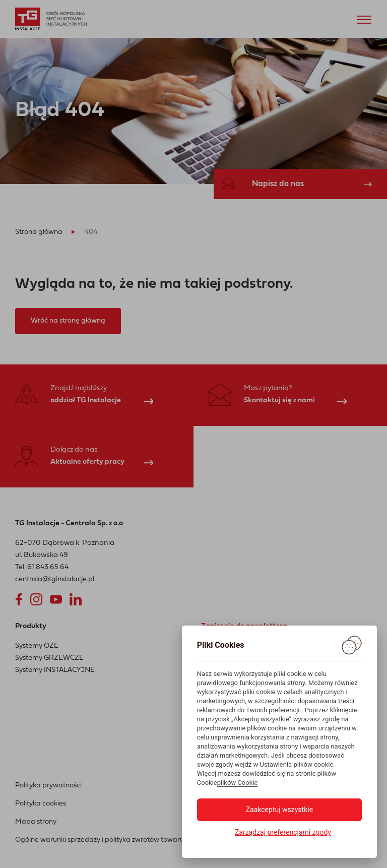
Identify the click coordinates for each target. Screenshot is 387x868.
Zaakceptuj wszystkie (279, 810)
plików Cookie (238, 783)
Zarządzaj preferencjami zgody (283, 832)
